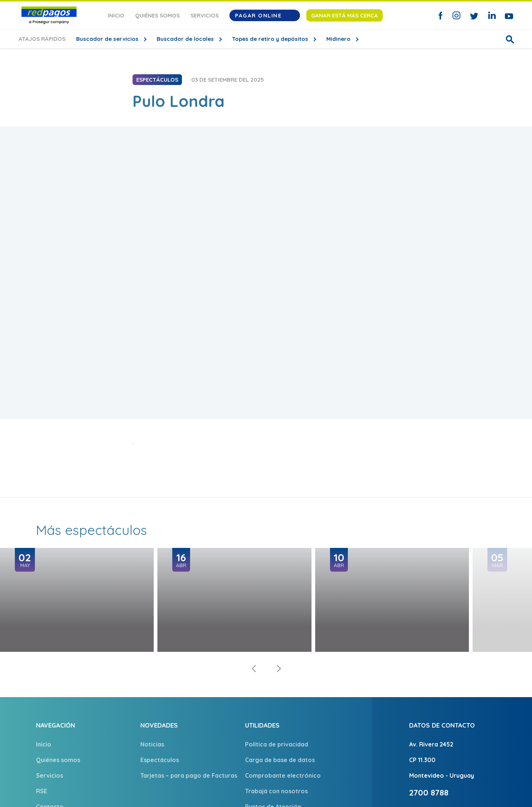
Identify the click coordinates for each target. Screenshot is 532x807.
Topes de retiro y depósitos (271, 39)
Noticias (152, 744)
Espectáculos (160, 760)
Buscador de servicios (108, 39)
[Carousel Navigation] (266, 669)
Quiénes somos (157, 15)
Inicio (116, 15)
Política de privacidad (277, 744)
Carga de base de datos (280, 760)
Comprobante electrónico (283, 775)
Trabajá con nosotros (276, 791)
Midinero (339, 39)
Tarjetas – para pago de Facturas (189, 775)
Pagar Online (265, 15)
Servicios (205, 15)
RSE (42, 791)
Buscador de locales (186, 39)
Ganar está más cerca (345, 15)
